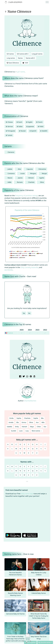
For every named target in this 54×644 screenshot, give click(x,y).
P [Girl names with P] (29, 449)
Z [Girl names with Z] (37, 453)
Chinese (9, 122)
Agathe (42, 178)
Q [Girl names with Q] (33, 449)
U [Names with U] (16, 475)
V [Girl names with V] (20, 453)
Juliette (10, 169)
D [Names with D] (20, 467)
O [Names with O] (24, 471)
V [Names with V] (20, 475)
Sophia (19, 418)
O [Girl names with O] (24, 449)
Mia (42, 418)
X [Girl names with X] (29, 453)
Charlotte (31, 182)
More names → (37, 431)
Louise (22, 173)
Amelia (11, 422)
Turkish (9, 135)
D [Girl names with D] (20, 444)
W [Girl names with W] (24, 453)
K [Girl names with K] (8, 449)
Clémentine (42, 169)
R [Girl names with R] (37, 449)
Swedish (44, 131)
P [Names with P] (29, 471)
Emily (17, 427)
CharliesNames (30, 401)
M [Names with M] (16, 471)
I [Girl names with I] (41, 444)
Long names (11, 58)
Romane (20, 182)
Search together (30, 642)
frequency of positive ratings (26, 195)
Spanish (33, 131)
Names (20, 58)
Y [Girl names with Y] (33, 453)
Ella (18, 422)
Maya (32, 427)
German (9, 126)
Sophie (36, 418)
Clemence (11, 152)
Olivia (42, 182)
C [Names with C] (16, 467)
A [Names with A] (8, 467)
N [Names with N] (20, 471)
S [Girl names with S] (41, 449)
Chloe (39, 427)
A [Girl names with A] (8, 444)
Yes (24, 313)
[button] (12, 358)
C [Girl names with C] (16, 444)
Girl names (10, 54)
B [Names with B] (12, 467)
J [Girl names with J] (45, 444)
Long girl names (37, 54)
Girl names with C (23, 54)
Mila (43, 422)
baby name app (27, 494)
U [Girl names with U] (16, 453)
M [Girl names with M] (16, 449)
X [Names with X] (29, 475)
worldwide (9, 270)
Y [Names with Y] (33, 475)
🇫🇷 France (9, 333)
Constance (11, 173)
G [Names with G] (33, 467)
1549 (25, 63)
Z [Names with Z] (37, 475)
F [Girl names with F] (29, 444)
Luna (21, 431)
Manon (10, 178)
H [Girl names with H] (37, 444)
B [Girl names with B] (12, 444)
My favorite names (45, 642)
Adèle (9, 182)
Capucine (30, 169)
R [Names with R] (37, 471)
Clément (31, 178)
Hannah (24, 427)
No (29, 313)
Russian (22, 131)
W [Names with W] (24, 475)
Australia (35, 267)
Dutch (19, 122)
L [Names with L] (12, 471)
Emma (24, 422)
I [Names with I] (41, 467)
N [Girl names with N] (20, 449)
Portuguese (10, 131)
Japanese (30, 126)
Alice (19, 169)
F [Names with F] (29, 467)
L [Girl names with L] (12, 449)
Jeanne (20, 178)
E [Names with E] (24, 467)
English (29, 122)
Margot (44, 173)
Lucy (27, 431)
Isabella (9, 427)
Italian (20, 126)
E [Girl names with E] (24, 444)
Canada (27, 267)
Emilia (11, 418)
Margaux (33, 173)
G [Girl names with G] (33, 444)
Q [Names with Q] (33, 471)
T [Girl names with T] (45, 449)
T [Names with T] (45, 471)
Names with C (30, 58)
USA (22, 267)
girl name (21, 72)
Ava (37, 422)
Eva (45, 427)
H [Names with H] (37, 467)
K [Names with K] (8, 471)
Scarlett (14, 431)
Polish (40, 126)
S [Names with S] (41, 471)
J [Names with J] (45, 467)
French (39, 122)
